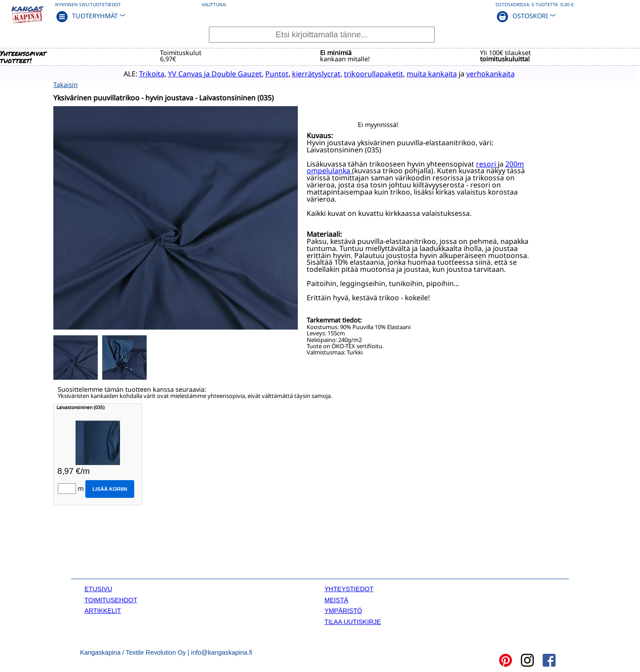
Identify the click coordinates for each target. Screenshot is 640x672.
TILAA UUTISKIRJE (353, 621)
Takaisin (66, 84)
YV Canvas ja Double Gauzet (198, 73)
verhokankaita (473, 73)
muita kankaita (414, 73)
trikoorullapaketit (356, 73)
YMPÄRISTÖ (343, 610)
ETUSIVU (98, 588)
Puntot (260, 73)
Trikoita (134, 73)
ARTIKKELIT (103, 610)
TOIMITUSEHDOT (111, 599)
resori (487, 163)
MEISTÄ (336, 599)
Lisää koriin (110, 488)
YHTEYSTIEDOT (349, 588)
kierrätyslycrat (299, 73)
